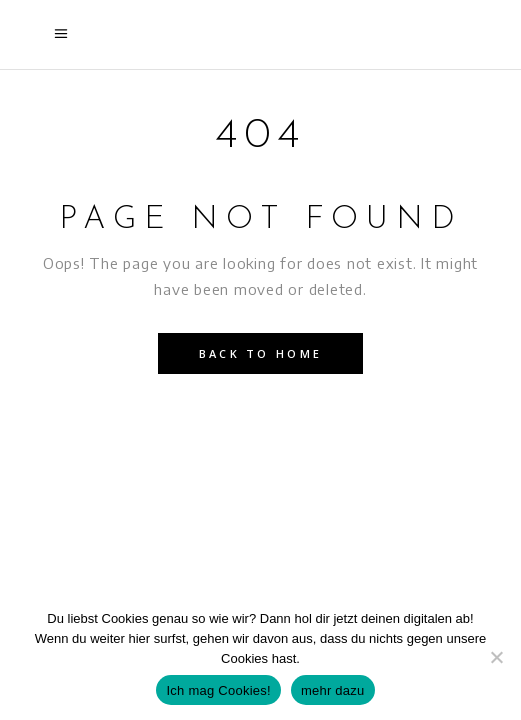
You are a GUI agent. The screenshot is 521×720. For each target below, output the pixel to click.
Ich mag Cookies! (218, 690)
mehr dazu (333, 690)
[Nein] (496, 657)
